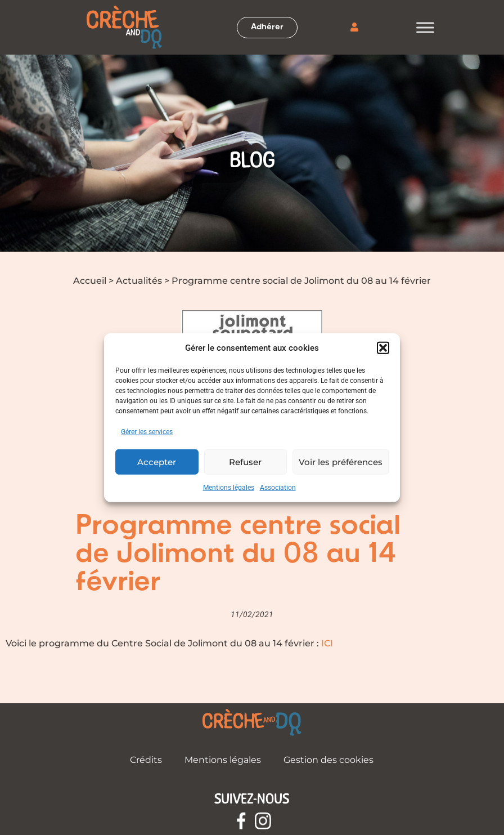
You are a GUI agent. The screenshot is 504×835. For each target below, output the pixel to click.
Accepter (157, 461)
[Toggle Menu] (425, 27)
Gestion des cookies (328, 760)
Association (278, 488)
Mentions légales (229, 488)
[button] (383, 348)
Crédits (146, 760)
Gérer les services (147, 432)
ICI (327, 643)
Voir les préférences (341, 461)
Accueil (90, 281)
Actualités (139, 281)
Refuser (245, 461)
